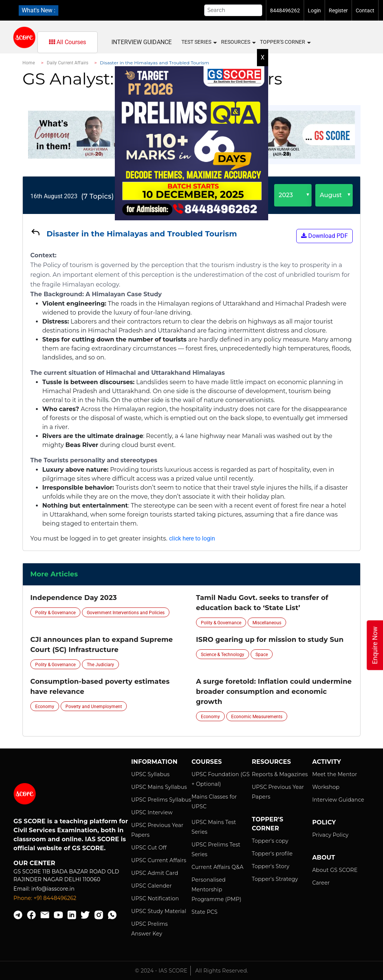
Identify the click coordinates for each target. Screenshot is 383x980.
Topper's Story (270, 866)
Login (314, 10)
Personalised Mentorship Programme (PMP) (216, 889)
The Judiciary (100, 665)
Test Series (199, 42)
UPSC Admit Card (155, 873)
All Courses (68, 42)
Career (321, 883)
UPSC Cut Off (149, 848)
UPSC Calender (152, 886)
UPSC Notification (155, 898)
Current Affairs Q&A (217, 867)
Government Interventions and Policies (126, 613)
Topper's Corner (285, 42)
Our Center (34, 863)
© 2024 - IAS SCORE (161, 971)
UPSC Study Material (159, 911)
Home (29, 63)
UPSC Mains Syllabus (159, 787)
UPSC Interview (152, 812)
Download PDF (324, 236)
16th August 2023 (54, 196)
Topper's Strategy (275, 879)
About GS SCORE (335, 870)
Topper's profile (272, 854)
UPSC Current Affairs (159, 860)
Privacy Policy (330, 835)
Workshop (326, 787)
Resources (238, 42)
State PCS (205, 912)
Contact (365, 10)
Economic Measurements (257, 717)
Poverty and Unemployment (94, 707)
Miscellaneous (267, 623)
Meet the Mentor (335, 774)
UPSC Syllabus (151, 774)
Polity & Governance (55, 613)
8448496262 (285, 10)
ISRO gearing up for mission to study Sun (270, 640)
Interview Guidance (142, 42)
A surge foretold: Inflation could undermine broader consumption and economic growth (274, 692)
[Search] (233, 10)
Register (338, 10)
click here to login (192, 538)
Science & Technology (223, 655)
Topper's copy (270, 841)
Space (262, 655)
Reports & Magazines (280, 774)
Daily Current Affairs (68, 63)
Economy (45, 707)
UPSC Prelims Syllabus (161, 800)
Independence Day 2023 (73, 598)
